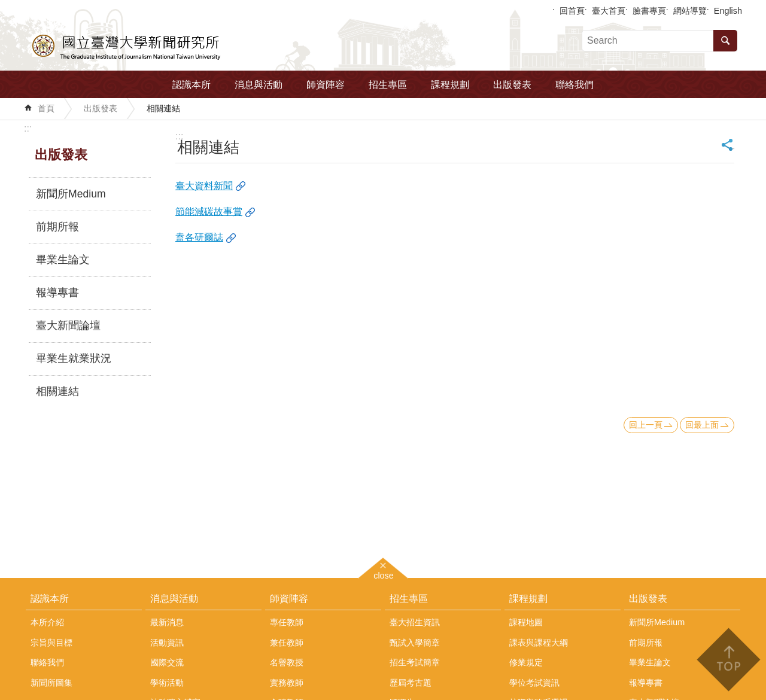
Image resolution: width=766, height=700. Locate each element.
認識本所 (191, 85)
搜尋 (725, 41)
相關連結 (163, 108)
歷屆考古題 (411, 683)
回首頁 (572, 11)
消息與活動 (259, 85)
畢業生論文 (63, 260)
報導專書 (57, 293)
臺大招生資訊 (415, 622)
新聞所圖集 (51, 683)
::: (28, 128)
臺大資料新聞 (204, 186)
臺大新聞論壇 (68, 325)
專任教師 (287, 622)
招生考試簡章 (415, 662)
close (384, 574)
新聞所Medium (71, 194)
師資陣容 (326, 85)
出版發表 (512, 85)
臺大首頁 (609, 11)
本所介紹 (47, 622)
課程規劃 (450, 85)
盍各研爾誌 (199, 237)
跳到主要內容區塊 (6, 6)
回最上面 (702, 425)
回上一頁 (646, 425)
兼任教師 (287, 643)
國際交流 (167, 662)
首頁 (46, 108)
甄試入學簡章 (415, 643)
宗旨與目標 (51, 643)
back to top (728, 660)
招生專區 (388, 85)
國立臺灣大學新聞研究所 (127, 45)
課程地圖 (526, 622)
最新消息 (167, 622)
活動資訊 (167, 643)
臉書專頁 (649, 11)
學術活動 (167, 683)
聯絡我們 (574, 85)
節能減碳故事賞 (209, 211)
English (728, 11)
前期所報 (57, 227)
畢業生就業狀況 (74, 358)
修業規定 (526, 662)
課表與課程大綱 (539, 643)
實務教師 (287, 683)
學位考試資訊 (534, 683)
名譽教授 (287, 662)
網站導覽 (690, 11)
